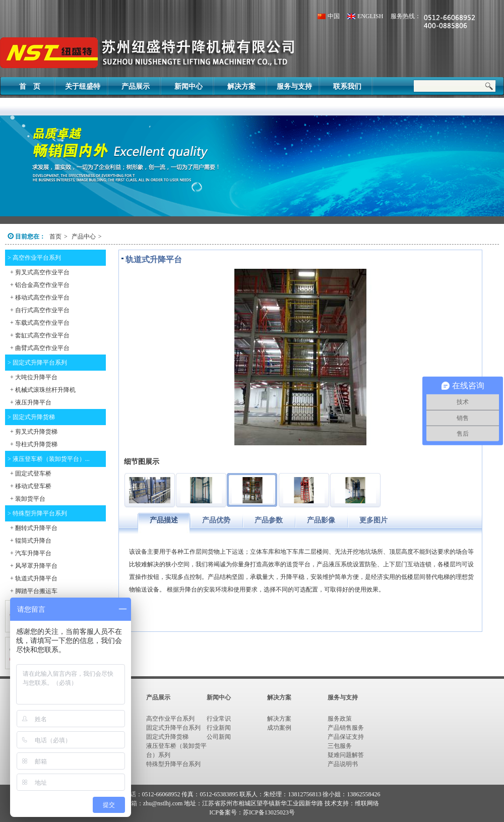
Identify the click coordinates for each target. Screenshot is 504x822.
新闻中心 (188, 86)
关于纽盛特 (83, 86)
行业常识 (219, 719)
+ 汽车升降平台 (31, 553)
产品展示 (136, 86)
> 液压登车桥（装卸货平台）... (49, 459)
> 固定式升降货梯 (31, 417)
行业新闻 (219, 728)
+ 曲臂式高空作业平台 (40, 348)
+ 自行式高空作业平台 (40, 310)
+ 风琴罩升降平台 (34, 566)
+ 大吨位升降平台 (34, 377)
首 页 (30, 86)
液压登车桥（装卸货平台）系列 (176, 750)
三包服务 (340, 746)
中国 (334, 16)
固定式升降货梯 (167, 737)
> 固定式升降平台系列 (37, 363)
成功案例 (279, 728)
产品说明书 (343, 764)
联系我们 (347, 86)
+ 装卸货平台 (28, 499)
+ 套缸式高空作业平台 (40, 335)
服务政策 (340, 719)
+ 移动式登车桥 (31, 486)
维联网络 (367, 803)
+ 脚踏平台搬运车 (34, 591)
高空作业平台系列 (170, 719)
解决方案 (241, 86)
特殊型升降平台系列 (173, 764)
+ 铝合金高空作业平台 (40, 285)
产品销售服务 (346, 728)
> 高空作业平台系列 (34, 258)
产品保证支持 (346, 737)
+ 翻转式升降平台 (34, 528)
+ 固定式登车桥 (31, 474)
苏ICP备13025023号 (269, 812)
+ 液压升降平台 (31, 402)
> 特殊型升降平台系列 (37, 513)
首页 (55, 237)
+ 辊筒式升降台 (31, 541)
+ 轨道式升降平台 (34, 578)
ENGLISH (370, 16)
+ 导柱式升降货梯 (34, 444)
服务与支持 (294, 86)
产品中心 (83, 237)
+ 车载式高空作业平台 (40, 323)
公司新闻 (219, 737)
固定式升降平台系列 (173, 728)
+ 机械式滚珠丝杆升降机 (43, 390)
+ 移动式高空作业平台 (40, 298)
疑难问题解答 (346, 755)
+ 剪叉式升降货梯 (34, 432)
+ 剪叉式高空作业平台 (40, 272)
